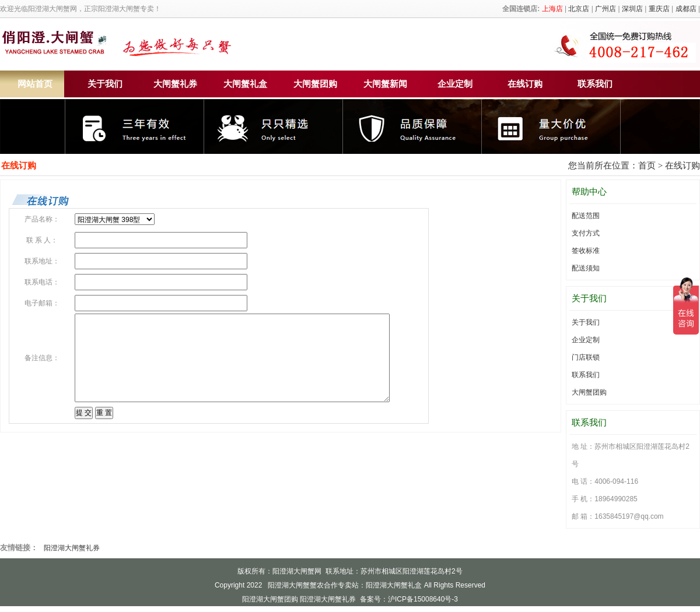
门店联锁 (586, 357)
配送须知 (586, 268)
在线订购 (525, 84)
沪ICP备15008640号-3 (423, 599)
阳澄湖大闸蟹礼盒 (394, 585)
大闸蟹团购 (315, 84)
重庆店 (659, 9)
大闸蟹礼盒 (245, 84)
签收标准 (586, 251)
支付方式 (586, 233)
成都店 (686, 9)
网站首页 (35, 84)
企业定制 (455, 84)
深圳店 (632, 9)
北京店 (579, 9)
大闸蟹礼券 (175, 84)
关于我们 (105, 84)
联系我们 (595, 84)
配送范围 (586, 216)
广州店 (605, 9)
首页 (647, 166)
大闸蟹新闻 (385, 84)
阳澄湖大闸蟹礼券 (72, 548)
